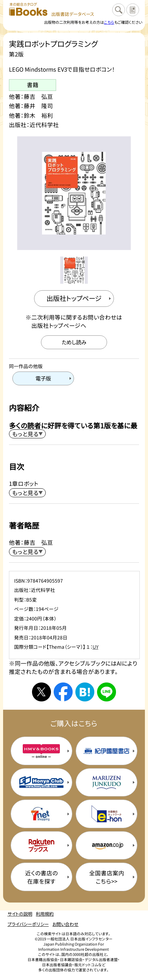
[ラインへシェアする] (107, 692)
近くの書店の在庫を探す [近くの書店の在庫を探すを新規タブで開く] (41, 877)
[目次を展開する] (28, 493)
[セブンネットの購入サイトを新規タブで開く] (41, 814)
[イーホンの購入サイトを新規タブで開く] (107, 814)
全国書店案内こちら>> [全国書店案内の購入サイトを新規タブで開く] (107, 877)
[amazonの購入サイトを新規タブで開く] (107, 846)
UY (96, 647)
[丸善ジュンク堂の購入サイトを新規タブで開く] (107, 783)
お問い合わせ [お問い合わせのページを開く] (65, 924)
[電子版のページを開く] (43, 378)
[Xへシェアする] (41, 692)
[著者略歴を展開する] (28, 552)
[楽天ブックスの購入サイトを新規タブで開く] (41, 846)
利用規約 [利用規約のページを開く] (45, 914)
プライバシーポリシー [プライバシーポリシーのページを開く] (28, 924)
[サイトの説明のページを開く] (133, 10)
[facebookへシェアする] (63, 692)
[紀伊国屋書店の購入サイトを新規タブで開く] (107, 751)
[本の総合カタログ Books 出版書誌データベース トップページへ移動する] (52, 10)
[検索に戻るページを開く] (119, 10)
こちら (109, 22)
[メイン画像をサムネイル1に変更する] (74, 270)
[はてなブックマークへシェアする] (85, 692)
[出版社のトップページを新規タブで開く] (74, 299)
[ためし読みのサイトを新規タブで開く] (74, 342)
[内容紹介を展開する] (28, 434)
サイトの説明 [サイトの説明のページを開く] (20, 914)
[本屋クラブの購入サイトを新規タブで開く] (41, 783)
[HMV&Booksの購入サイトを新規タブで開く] (41, 751)
